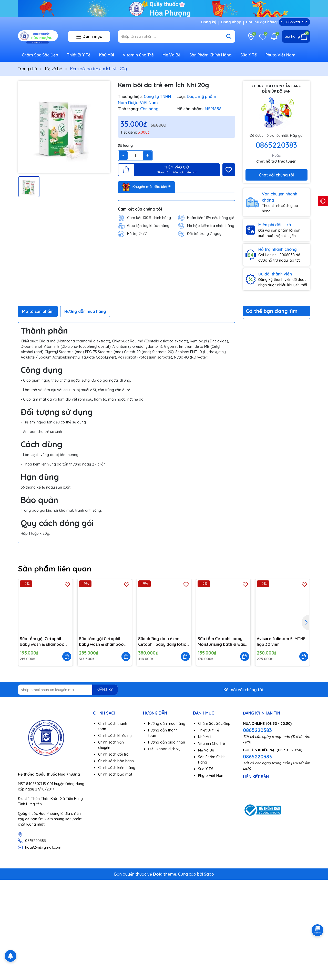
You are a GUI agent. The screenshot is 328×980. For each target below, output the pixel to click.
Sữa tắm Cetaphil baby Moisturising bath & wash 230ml (222, 642)
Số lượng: (126, 145)
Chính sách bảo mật (115, 774)
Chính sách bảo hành (116, 761)
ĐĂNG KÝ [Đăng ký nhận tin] (105, 689)
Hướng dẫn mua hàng (167, 724)
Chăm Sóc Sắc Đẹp (40, 55)
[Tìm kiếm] (229, 36)
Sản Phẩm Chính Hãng (211, 55)
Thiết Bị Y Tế (79, 55)
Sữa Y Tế (249, 55)
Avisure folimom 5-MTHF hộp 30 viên (281, 641)
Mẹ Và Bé (172, 55)
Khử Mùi (107, 55)
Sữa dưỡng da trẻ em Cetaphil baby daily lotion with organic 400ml (163, 642)
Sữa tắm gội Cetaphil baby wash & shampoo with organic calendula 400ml (101, 642)
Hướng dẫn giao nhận (167, 742)
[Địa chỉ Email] (68, 690)
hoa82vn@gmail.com (43, 847)
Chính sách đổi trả (113, 754)
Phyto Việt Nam (280, 55)
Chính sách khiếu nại (115, 736)
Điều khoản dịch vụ (164, 749)
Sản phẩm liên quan (55, 569)
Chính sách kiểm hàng (117, 768)
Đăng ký (209, 22)
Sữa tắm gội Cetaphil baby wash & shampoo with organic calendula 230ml (42, 642)
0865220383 (294, 22)
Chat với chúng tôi (276, 175)
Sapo (209, 874)
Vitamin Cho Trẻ (138, 55)
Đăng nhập (231, 22)
